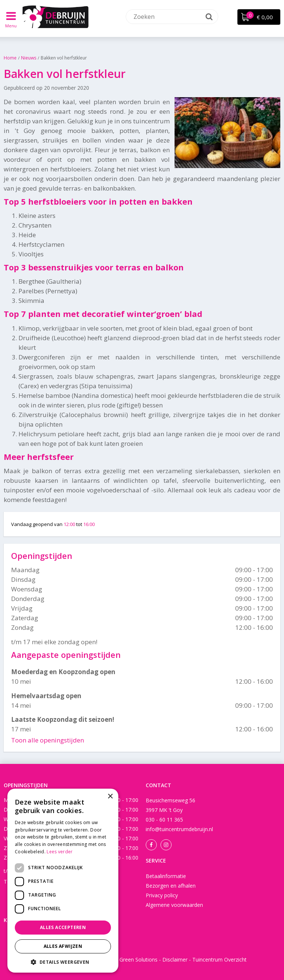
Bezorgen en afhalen (171, 886)
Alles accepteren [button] (63, 927)
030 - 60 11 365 (164, 819)
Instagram (166, 845)
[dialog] (63, 881)
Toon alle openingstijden (48, 740)
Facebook (151, 845)
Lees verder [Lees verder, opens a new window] (60, 852)
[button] (63, 962)
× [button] (110, 797)
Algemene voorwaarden (174, 905)
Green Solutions (138, 959)
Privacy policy (162, 895)
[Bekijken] (259, 17)
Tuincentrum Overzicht (219, 959)
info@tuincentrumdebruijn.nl (179, 829)
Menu (11, 26)
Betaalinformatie (166, 876)
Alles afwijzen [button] (63, 946)
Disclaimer (175, 959)
